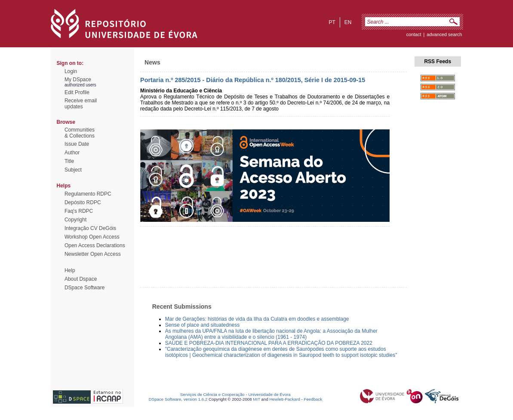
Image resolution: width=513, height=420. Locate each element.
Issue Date (77, 144)
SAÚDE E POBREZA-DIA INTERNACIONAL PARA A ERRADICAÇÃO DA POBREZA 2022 (269, 343)
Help (70, 270)
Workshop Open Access (92, 237)
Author (72, 153)
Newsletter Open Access (93, 254)
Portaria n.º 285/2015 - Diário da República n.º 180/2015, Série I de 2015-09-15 (253, 80)
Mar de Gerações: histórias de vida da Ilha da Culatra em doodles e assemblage (257, 319)
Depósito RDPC (83, 202)
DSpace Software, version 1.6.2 (178, 399)
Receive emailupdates (81, 104)
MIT (256, 399)
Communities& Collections (80, 133)
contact (414, 34)
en (348, 22)
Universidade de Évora (269, 394)
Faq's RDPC (79, 211)
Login (71, 71)
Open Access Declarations (95, 245)
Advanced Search (444, 34)
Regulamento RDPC (88, 194)
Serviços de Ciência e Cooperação (212, 394)
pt (332, 22)
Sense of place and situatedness (202, 325)
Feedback (313, 399)
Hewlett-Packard (285, 399)
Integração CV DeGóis (90, 228)
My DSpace (78, 80)
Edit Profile (77, 92)
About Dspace (81, 279)
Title (69, 161)
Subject (73, 170)
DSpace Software (84, 288)
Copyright (75, 220)
